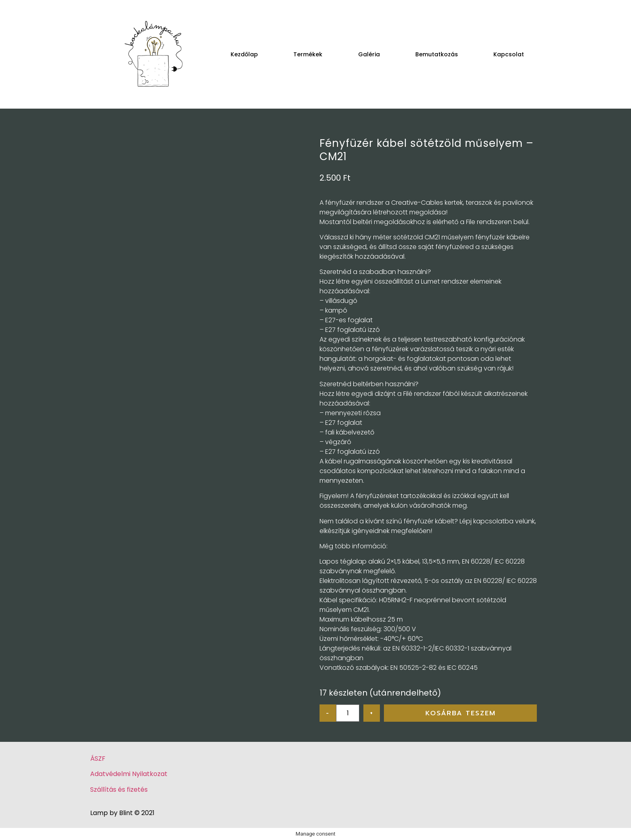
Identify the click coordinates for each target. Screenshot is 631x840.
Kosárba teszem (461, 713)
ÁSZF (98, 759)
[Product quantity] (348, 713)
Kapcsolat (509, 54)
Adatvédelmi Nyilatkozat (129, 774)
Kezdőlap (244, 54)
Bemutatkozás (437, 54)
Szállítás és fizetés (119, 790)
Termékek (308, 54)
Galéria (369, 54)
